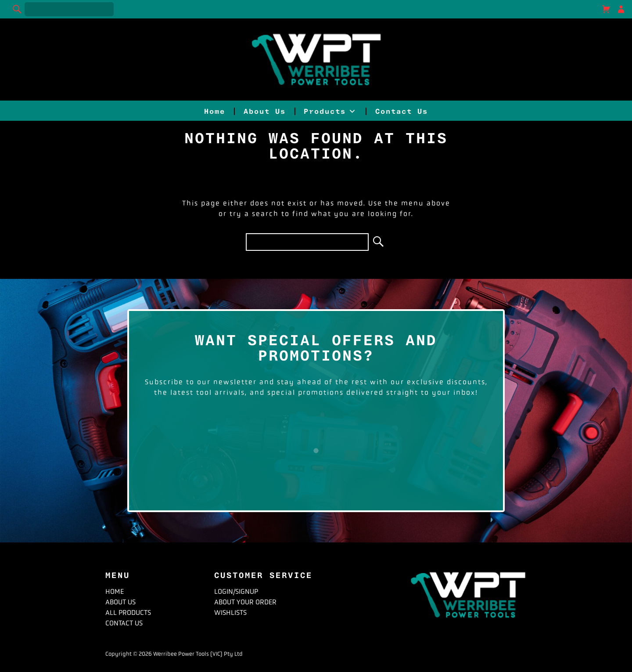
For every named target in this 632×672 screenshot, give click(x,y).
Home (215, 111)
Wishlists (230, 612)
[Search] (18, 9)
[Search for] (69, 9)
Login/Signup (236, 591)
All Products (128, 612)
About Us (265, 111)
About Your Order (245, 602)
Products (330, 111)
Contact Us (402, 111)
